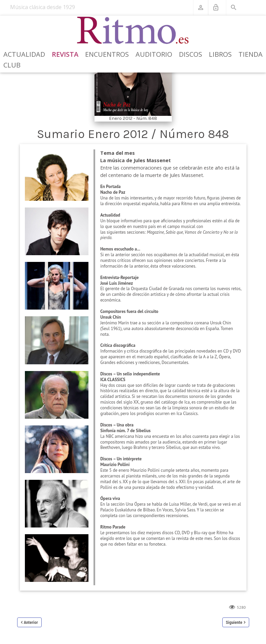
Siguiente (234, 622)
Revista (65, 54)
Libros (220, 54)
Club (12, 65)
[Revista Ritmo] (133, 31)
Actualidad (24, 54)
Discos (191, 54)
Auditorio (154, 54)
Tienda (251, 54)
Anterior (31, 622)
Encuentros (107, 54)
